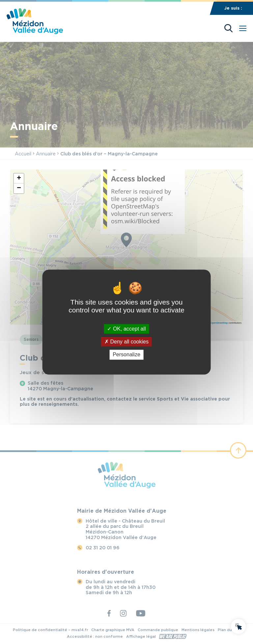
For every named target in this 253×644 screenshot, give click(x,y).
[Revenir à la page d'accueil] (35, 32)
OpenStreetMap (219, 323)
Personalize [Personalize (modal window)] (126, 355)
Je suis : (233, 8)
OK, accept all (126, 329)
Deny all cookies (126, 342)
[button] (19, 178)
